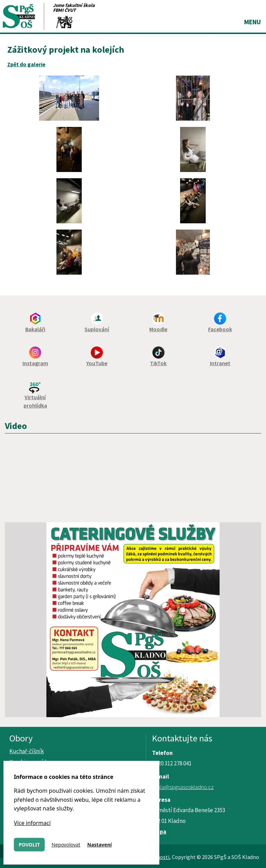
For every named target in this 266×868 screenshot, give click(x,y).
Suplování (97, 329)
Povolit (29, 845)
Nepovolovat (66, 845)
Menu (252, 22)
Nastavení (100, 845)
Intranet (220, 363)
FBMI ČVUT (64, 10)
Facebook (220, 329)
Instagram (35, 363)
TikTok (158, 363)
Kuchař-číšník (27, 751)
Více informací (32, 823)
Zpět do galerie (26, 64)
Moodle (158, 329)
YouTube (97, 363)
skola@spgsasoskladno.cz (183, 787)
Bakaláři (35, 329)
